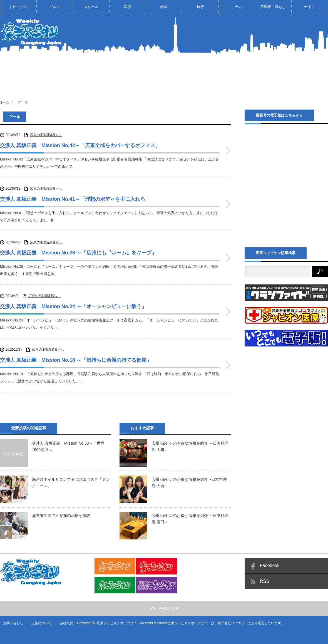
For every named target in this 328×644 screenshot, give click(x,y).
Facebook (270, 565)
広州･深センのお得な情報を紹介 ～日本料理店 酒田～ (190, 519)
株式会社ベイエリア (230, 623)
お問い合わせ (10, 623)
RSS (264, 581)
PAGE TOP (164, 608)
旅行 (200, 7)
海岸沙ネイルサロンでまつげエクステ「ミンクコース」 (71, 482)
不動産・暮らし (273, 7)
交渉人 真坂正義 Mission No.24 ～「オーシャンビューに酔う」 (73, 306)
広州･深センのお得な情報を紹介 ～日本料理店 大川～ (190, 446)
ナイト (310, 7)
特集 (164, 7)
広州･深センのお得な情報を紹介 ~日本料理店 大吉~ (189, 482)
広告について (39, 623)
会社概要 (64, 623)
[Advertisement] (263, 61)
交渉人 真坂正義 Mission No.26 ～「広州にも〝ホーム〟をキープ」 (78, 253)
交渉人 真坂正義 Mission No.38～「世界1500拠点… (68, 446)
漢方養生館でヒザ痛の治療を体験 (61, 516)
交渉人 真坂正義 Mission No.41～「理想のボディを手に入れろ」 (75, 199)
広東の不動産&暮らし (46, 135)
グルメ (55, 7)
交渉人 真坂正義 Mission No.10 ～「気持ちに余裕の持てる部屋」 (76, 360)
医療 (128, 7)
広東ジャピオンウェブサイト (116, 623)
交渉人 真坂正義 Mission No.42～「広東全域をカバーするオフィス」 (80, 145)
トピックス (18, 7)
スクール (91, 7)
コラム (237, 7)
